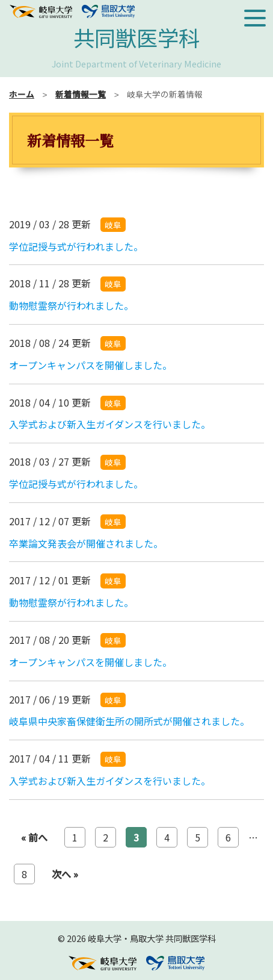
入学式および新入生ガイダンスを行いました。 (110, 424)
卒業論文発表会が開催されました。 (86, 543)
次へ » (65, 874)
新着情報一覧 (81, 94)
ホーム (22, 94)
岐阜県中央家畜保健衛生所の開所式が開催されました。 (129, 721)
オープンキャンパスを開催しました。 (90, 365)
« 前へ (34, 837)
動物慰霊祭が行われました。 (71, 305)
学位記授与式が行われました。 (76, 246)
